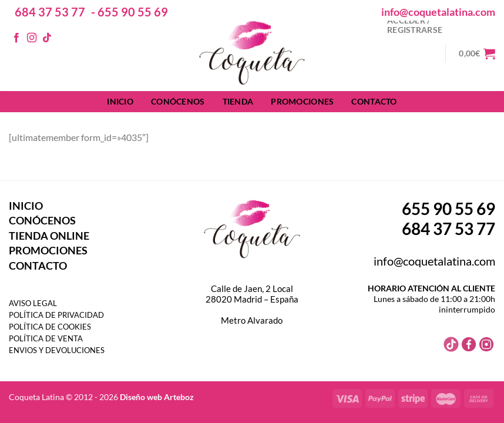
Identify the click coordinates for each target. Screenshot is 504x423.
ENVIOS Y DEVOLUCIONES (57, 350)
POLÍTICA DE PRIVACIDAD (56, 315)
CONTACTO (374, 101)
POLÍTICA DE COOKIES (50, 327)
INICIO (120, 101)
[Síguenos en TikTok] (47, 38)
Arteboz (179, 397)
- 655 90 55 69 (130, 12)
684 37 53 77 (50, 12)
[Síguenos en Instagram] (32, 38)
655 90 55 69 (448, 209)
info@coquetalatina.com (438, 12)
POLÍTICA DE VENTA (46, 338)
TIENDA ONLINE (49, 236)
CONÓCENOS (178, 101)
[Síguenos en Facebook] (16, 38)
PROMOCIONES (302, 101)
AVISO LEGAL (33, 303)
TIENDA (238, 101)
